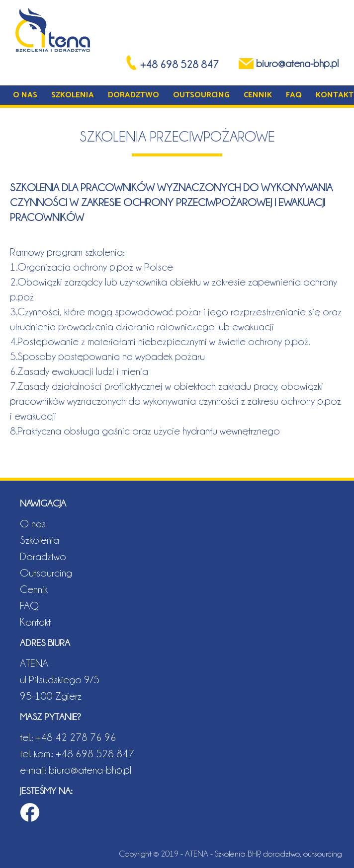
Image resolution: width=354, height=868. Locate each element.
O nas (25, 95)
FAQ (294, 95)
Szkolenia (73, 95)
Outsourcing (201, 95)
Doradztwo (133, 95)
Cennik (258, 95)
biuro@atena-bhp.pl (90, 770)
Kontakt (335, 95)
